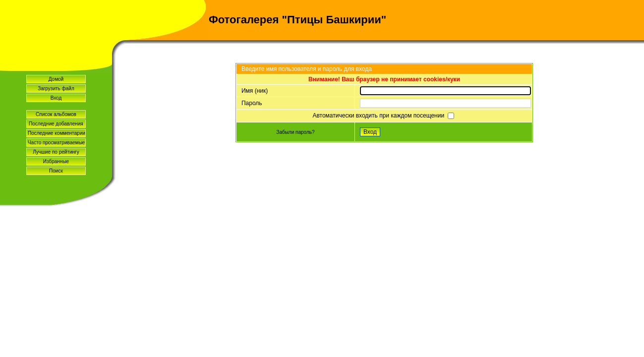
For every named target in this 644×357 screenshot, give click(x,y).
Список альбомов (56, 114)
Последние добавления (56, 124)
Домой (56, 79)
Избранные (56, 161)
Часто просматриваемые (56, 143)
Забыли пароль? (295, 132)
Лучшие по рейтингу (56, 152)
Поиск (56, 171)
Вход (56, 98)
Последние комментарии (57, 133)
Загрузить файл (56, 89)
